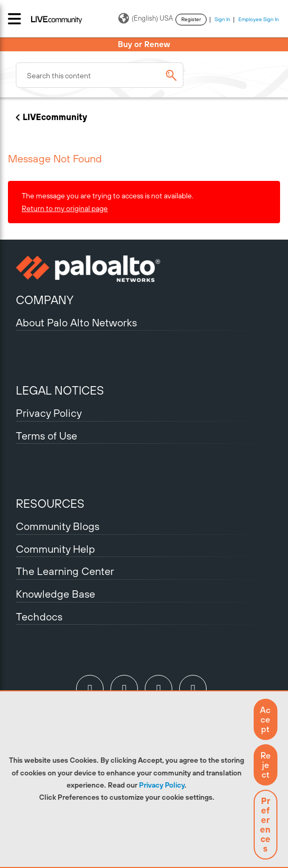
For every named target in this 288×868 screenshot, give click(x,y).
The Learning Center (65, 571)
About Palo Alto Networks (76, 322)
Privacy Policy (162, 785)
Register (191, 19)
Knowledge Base (55, 594)
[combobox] (100, 75)
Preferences (265, 825)
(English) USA (146, 19)
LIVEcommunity (55, 117)
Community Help (55, 549)
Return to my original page (65, 208)
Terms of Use (47, 436)
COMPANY (45, 300)
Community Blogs (58, 526)
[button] (266, 719)
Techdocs (39, 616)
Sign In (222, 19)
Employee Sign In (259, 19)
